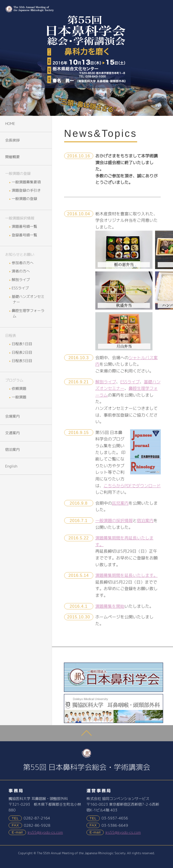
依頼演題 (19, 389)
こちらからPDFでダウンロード (132, 486)
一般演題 (19, 397)
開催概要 (12, 157)
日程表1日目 (22, 344)
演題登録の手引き (27, 190)
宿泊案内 (145, 520)
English (11, 466)
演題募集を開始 (110, 606)
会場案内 (12, 416)
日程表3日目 (22, 361)
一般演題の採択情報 (114, 520)
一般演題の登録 (25, 199)
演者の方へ (21, 271)
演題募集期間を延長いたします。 (127, 575)
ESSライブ (130, 382)
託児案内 (120, 503)
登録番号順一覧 (25, 235)
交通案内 (12, 433)
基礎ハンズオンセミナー (29, 299)
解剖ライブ (106, 382)
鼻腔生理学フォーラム (29, 313)
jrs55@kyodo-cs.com (45, 832)
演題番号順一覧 (25, 226)
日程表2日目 (22, 352)
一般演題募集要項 (27, 182)
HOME (10, 124)
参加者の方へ (23, 263)
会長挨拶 (12, 140)
